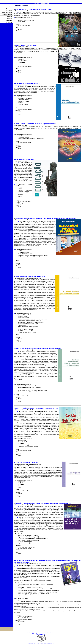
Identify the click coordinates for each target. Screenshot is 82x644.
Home (10, 5)
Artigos (10, 7)
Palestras (9, 18)
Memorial (9, 16)
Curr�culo (9, 9)
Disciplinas (9, 11)
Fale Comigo (8, 22)
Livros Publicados (7, 13)
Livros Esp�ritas (7, 15)
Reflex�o (9, 20)
